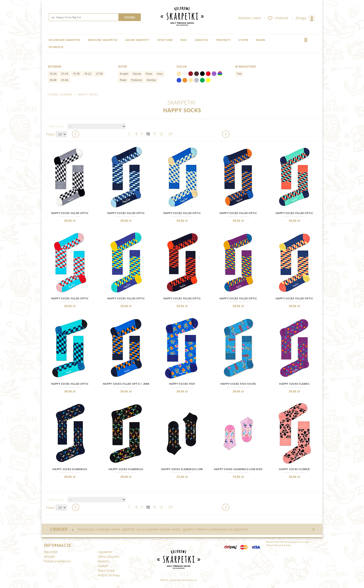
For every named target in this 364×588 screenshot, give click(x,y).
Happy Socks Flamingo (70, 469)
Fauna (137, 74)
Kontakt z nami (250, 18)
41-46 (65, 80)
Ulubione (278, 18)
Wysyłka (49, 556)
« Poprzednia (76, 134)
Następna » (226, 134)
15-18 (76, 74)
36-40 (53, 80)
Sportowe (165, 40)
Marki (261, 40)
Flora (149, 74)
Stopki (244, 40)
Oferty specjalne (108, 556)
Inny (160, 74)
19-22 (88, 74)
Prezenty (224, 40)
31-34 (65, 74)
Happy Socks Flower (294, 469)
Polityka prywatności (58, 561)
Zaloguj (305, 18)
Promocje (56, 47)
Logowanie (105, 552)
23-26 (53, 74)
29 (171, 134)
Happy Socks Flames (294, 384)
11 (155, 134)
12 (161, 134)
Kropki (124, 74)
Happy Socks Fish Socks (238, 384)
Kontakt (103, 566)
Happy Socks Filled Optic (70, 213)
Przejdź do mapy (109, 575)
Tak (239, 74)
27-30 (100, 74)
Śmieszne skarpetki (103, 40)
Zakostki (202, 40)
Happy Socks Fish (182, 384)
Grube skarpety (137, 40)
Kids (184, 40)
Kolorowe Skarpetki (64, 40)
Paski (123, 80)
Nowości (103, 561)
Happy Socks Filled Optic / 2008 (126, 384)
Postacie (137, 80)
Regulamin (51, 552)
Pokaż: (51, 134)
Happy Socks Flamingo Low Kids (238, 469)
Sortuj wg (56, 126)
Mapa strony (106, 570)
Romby (151, 80)
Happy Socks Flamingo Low (182, 469)
